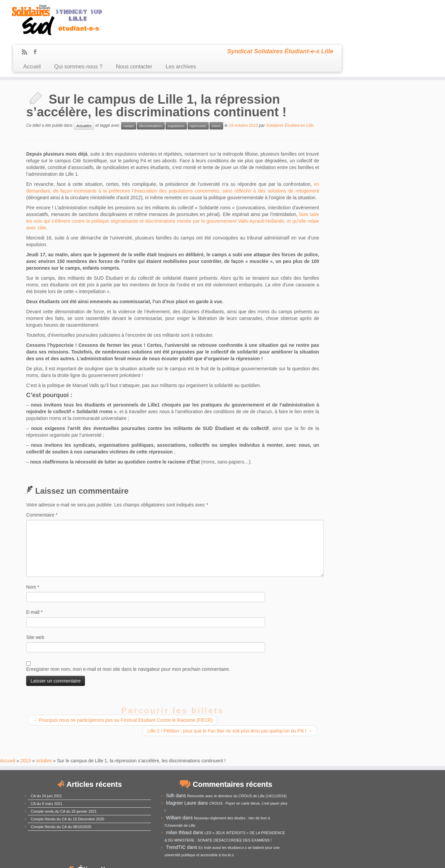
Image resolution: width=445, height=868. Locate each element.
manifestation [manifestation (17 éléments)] (344, 810)
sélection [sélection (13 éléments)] (366, 826)
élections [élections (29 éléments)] (309, 840)
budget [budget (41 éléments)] (400, 759)
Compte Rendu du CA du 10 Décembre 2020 (68, 782)
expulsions (176, 89)
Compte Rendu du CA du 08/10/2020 (61, 790)
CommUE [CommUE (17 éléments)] (390, 769)
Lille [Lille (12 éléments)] (341, 802)
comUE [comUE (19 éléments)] (354, 777)
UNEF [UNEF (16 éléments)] (392, 826)
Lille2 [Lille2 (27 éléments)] (373, 801)
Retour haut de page (402, 858)
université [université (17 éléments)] (306, 834)
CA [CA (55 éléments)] (301, 767)
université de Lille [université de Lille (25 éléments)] (344, 833)
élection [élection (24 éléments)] (382, 833)
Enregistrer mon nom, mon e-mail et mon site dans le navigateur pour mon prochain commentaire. (128, 633)
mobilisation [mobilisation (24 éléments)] (391, 810)
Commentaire (42, 478)
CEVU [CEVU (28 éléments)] (319, 768)
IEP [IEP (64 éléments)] (328, 800)
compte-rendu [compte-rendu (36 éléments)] (319, 776)
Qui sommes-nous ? (181, 26)
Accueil (135, 26)
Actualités (84, 89)
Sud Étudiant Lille (189, 858)
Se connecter (260, 858)
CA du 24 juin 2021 (46, 759)
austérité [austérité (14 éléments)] (377, 760)
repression (198, 89)
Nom (33, 550)
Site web (35, 601)
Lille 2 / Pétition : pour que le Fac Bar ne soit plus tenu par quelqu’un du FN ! (229, 694)
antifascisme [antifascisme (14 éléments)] (308, 760)
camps (129, 89)
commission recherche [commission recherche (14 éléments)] (353, 769)
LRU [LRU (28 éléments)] (319, 809)
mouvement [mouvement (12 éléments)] (306, 818)
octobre (44, 724)
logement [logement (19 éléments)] (404, 802)
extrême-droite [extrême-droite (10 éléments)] (332, 793)
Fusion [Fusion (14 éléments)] (402, 793)
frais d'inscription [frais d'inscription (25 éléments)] (369, 792)
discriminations (151, 89)
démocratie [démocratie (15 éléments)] (307, 793)
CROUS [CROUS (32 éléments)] (363, 784)
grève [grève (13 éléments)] (300, 802)
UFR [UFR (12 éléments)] (380, 826)
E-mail (34, 576)
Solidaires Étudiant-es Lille (289, 89)
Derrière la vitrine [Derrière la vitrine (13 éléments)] (394, 785)
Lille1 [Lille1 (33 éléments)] (355, 801)
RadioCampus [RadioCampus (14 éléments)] (370, 818)
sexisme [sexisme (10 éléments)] (327, 826)
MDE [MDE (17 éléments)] (367, 810)
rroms (216, 89)
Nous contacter (237, 26)
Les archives (284, 26)
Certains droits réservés (226, 858)
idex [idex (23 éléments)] (313, 801)
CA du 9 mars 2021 (47, 767)
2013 (26, 724)
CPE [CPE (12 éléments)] (343, 785)
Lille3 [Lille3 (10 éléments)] (386, 802)
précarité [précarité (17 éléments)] (328, 818)
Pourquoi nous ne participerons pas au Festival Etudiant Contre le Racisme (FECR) (123, 684)
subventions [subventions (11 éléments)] (345, 826)
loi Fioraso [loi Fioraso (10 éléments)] (303, 811)
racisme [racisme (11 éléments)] (347, 818)
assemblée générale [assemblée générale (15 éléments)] (344, 760)
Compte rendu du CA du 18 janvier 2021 (64, 774)
